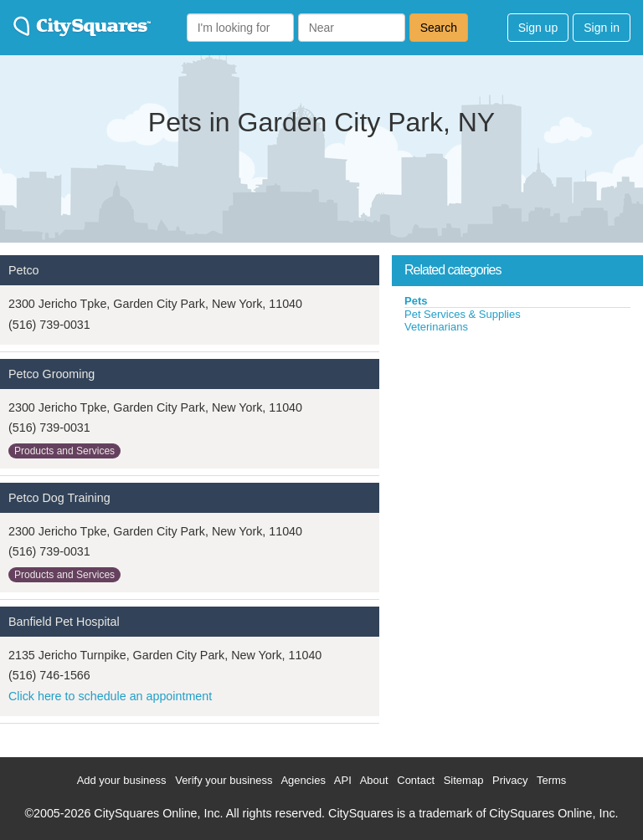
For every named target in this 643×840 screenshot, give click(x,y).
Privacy (510, 780)
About (374, 780)
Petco (24, 270)
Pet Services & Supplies (463, 314)
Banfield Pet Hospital (64, 622)
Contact (416, 780)
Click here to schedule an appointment (110, 696)
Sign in (602, 28)
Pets (416, 301)
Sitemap (464, 780)
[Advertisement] (517, 459)
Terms (551, 780)
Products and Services (64, 451)
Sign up (538, 28)
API (343, 780)
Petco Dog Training (59, 498)
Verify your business (224, 780)
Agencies (303, 780)
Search (439, 28)
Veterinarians (436, 327)
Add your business (122, 780)
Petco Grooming (51, 374)
